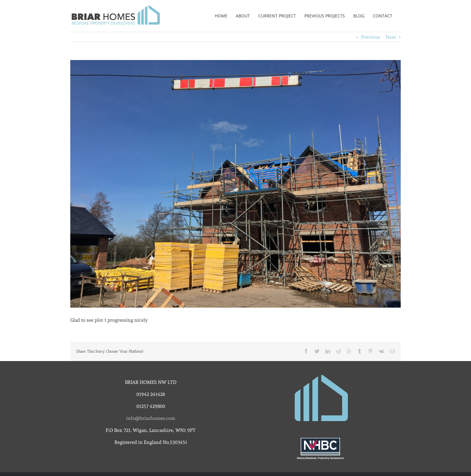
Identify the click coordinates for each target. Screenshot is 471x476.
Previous (371, 37)
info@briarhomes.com (151, 418)
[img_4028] (235, 184)
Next (391, 37)
